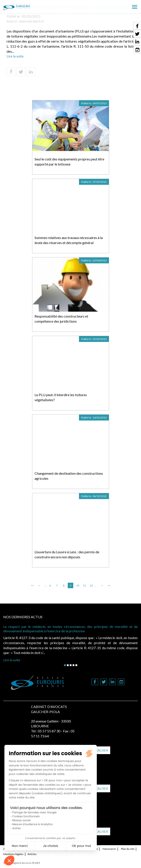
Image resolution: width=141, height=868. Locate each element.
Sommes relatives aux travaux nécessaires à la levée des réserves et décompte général (69, 240)
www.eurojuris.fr (32, 21)
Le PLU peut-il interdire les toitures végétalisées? (61, 397)
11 (84, 585)
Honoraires (109, 849)
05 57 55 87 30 (49, 731)
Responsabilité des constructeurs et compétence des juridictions (61, 319)
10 (78, 585)
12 (91, 585)
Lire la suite (15, 56)
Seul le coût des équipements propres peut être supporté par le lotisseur (69, 162)
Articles (32, 854)
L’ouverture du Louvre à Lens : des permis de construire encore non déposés (67, 554)
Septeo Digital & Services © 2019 (22, 863)
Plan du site (128, 849)
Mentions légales (13, 854)
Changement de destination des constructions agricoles (69, 476)
